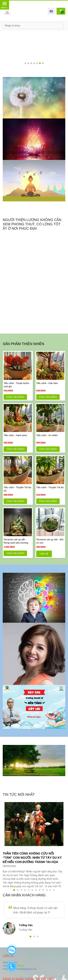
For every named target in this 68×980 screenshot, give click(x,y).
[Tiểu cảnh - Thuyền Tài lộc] (50, 489)
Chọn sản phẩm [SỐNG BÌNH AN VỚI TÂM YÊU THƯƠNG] (15, 397)
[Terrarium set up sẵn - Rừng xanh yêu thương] (18, 541)
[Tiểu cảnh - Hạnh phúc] (18, 437)
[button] (51, 11)
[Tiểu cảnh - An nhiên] (50, 437)
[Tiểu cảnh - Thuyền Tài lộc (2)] (18, 489)
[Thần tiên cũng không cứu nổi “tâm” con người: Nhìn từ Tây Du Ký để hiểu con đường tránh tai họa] (32, 858)
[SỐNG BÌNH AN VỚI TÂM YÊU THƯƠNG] (34, 98)
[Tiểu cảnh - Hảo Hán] (50, 385)
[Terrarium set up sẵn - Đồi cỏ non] (50, 541)
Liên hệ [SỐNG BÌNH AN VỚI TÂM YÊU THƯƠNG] (44, 554)
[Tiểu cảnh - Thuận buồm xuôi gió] (18, 385)
